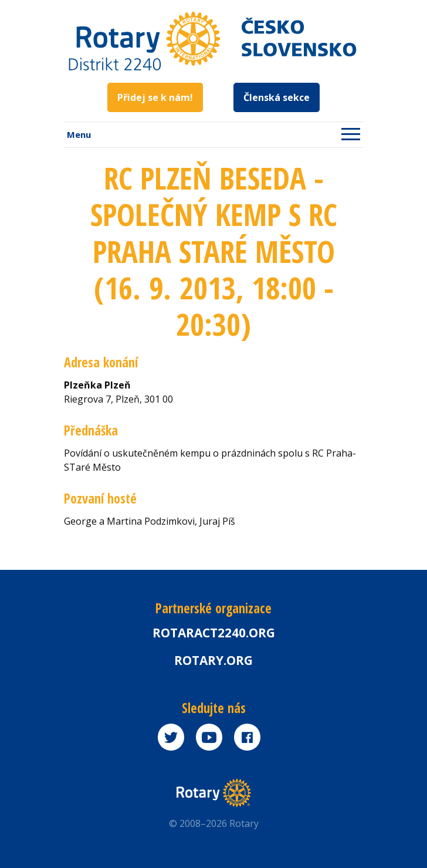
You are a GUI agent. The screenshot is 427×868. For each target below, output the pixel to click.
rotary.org (213, 660)
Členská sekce (277, 97)
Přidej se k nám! (155, 97)
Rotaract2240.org (214, 633)
